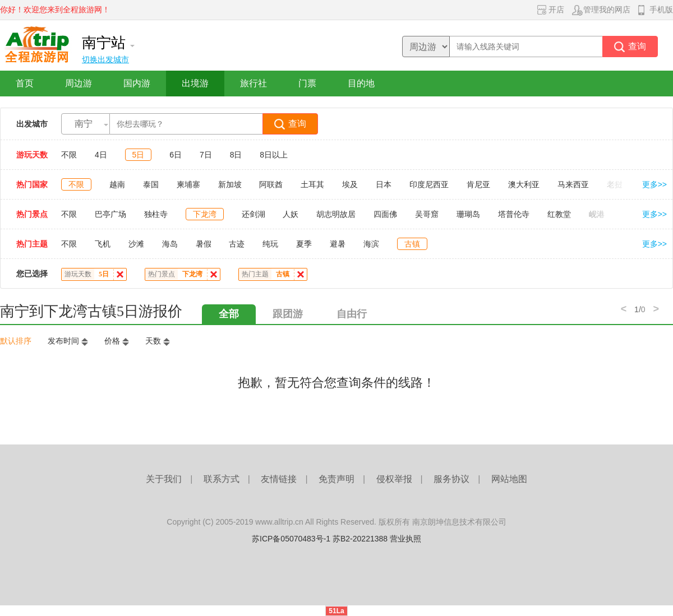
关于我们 (164, 479)
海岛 (170, 244)
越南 (117, 184)
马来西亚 (573, 184)
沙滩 (136, 244)
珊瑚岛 (468, 214)
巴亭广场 (110, 214)
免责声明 (336, 479)
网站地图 (509, 479)
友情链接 (279, 479)
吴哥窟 (427, 214)
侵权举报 (394, 479)
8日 (236, 155)
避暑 (338, 244)
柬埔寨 (188, 184)
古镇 (412, 244)
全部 (229, 314)
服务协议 (451, 479)
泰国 (151, 184)
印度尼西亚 (429, 184)
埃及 (350, 184)
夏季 (304, 244)
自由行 (352, 314)
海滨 (371, 244)
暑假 (204, 244)
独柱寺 (156, 214)
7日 (206, 155)
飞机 (103, 244)
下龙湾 (205, 214)
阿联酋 (271, 184)
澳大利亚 (524, 184)
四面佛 (385, 214)
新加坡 (230, 184)
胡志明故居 (336, 214)
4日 (101, 155)
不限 (69, 155)
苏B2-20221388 (360, 539)
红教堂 (559, 214)
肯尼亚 (478, 184)
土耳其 (312, 184)
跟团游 (288, 314)
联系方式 (222, 479)
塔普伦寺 (514, 214)
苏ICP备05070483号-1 (291, 539)
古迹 (237, 244)
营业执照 (405, 539)
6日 (176, 155)
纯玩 (270, 244)
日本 (384, 184)
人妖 (291, 214)
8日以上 (274, 155)
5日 (139, 155)
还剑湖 (253, 214)
